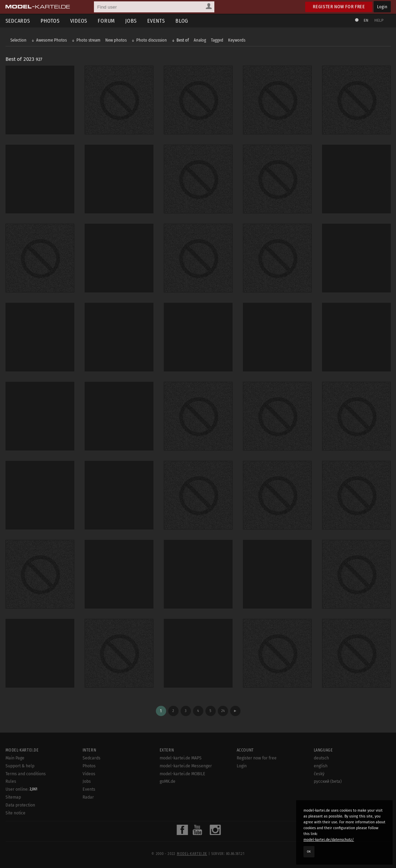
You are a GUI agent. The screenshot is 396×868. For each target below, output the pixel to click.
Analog (200, 40)
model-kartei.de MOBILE (183, 774)
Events (156, 21)
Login (382, 7)
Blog (182, 21)
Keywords (237, 40)
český (319, 774)
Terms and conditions (26, 774)
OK (309, 852)
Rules (11, 781)
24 (223, 711)
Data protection (20, 805)
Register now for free (339, 7)
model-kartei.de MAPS (181, 758)
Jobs (131, 21)
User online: (21, 789)
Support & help (20, 766)
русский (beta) (328, 781)
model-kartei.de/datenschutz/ (329, 840)
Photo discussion (152, 40)
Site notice (15, 813)
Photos (50, 21)
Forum (106, 21)
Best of (183, 40)
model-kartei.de (192, 854)
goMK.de (168, 781)
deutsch (321, 758)
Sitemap (13, 797)
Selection (18, 40)
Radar (88, 797)
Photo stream (88, 40)
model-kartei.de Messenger (186, 766)
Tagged (217, 40)
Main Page (15, 758)
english (321, 766)
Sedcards (18, 21)
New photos (116, 40)
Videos (79, 21)
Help (379, 20)
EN (366, 20)
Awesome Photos (51, 40)
